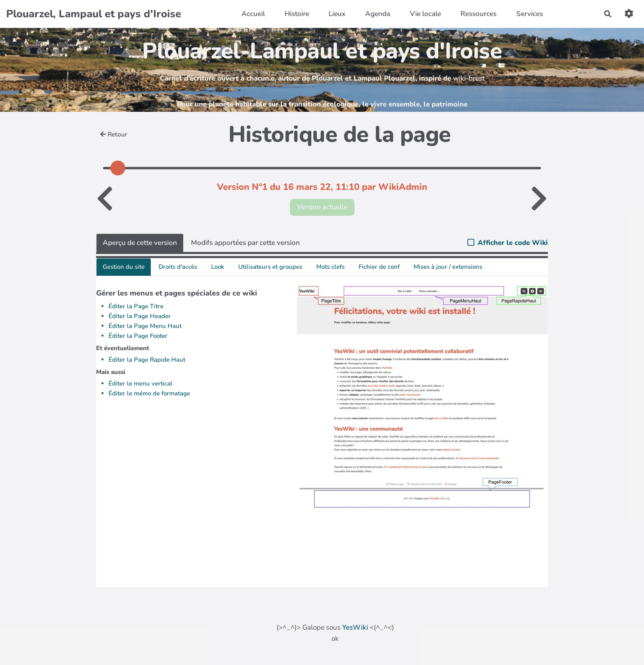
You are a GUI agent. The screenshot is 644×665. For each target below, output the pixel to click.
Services (530, 14)
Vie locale (425, 14)
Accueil (253, 14)
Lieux (337, 14)
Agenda (378, 14)
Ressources (478, 14)
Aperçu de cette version (140, 243)
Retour (114, 134)
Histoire (297, 14)
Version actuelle (322, 207)
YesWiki (355, 627)
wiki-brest (469, 78)
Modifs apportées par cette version (245, 243)
